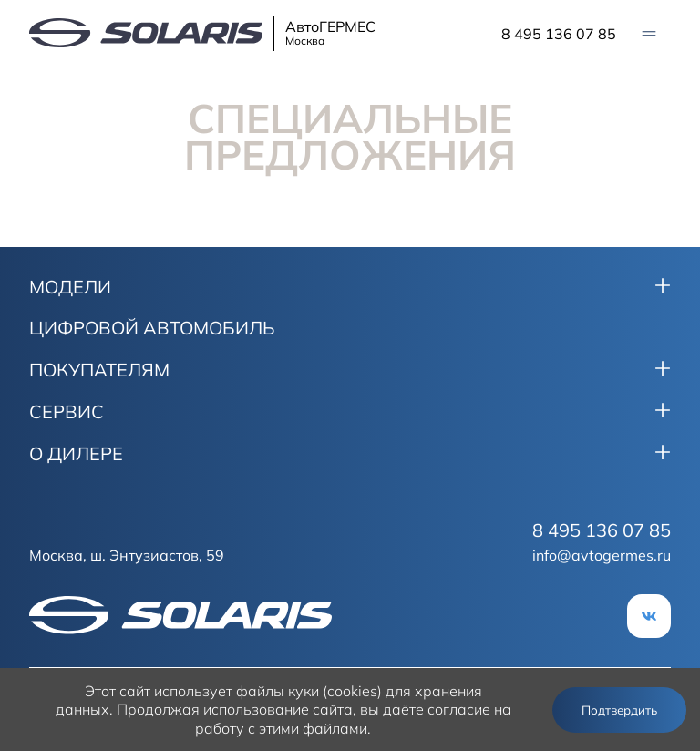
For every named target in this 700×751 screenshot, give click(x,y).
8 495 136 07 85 (559, 34)
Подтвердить (619, 710)
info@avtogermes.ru (602, 555)
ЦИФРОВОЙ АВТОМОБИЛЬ (152, 328)
